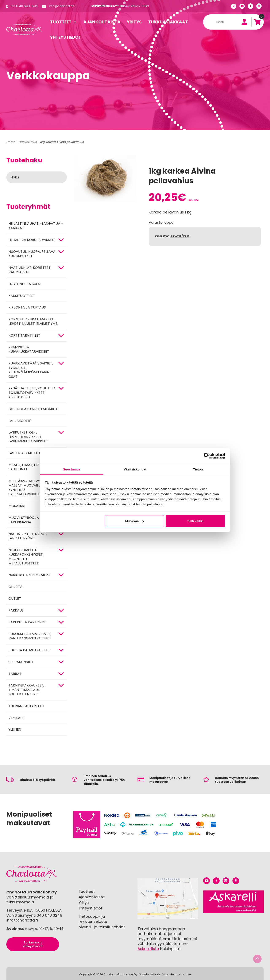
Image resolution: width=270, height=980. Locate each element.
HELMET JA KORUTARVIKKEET (32, 240)
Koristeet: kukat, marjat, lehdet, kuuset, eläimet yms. (33, 321)
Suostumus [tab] (72, 469)
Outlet (15, 599)
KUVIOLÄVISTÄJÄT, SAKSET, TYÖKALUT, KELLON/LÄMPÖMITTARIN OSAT (31, 370)
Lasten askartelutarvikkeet (34, 453)
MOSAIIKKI (17, 506)
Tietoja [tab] (198, 469)
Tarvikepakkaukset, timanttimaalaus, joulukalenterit (26, 690)
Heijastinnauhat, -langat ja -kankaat (36, 226)
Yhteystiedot (66, 37)
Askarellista (148, 949)
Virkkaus (16, 718)
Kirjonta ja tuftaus (27, 307)
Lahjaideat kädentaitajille (33, 409)
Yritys (134, 22)
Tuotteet (63, 22)
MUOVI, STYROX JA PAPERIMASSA (24, 520)
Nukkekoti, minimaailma (30, 575)
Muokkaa (134, 521)
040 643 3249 (50, 915)
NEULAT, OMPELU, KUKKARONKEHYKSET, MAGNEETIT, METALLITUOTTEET (26, 557)
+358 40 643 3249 (24, 6)
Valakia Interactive (177, 974)
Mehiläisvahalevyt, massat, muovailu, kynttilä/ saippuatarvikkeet (26, 487)
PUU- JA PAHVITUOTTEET (29, 650)
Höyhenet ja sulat (25, 284)
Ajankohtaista (102, 22)
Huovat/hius (28, 142)
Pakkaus (16, 610)
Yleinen (15, 729)
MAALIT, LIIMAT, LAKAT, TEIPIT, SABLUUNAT (32, 467)
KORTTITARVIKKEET (24, 335)
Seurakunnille (21, 662)
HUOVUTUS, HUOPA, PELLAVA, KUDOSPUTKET (32, 254)
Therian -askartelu (26, 706)
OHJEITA (16, 587)
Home (11, 142)
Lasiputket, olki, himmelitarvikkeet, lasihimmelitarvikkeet (28, 437)
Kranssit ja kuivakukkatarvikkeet (29, 349)
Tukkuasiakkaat (168, 22)
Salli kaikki (195, 521)
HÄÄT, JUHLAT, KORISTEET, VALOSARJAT (30, 270)
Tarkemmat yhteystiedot (33, 944)
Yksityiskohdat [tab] (135, 469)
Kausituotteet (22, 296)
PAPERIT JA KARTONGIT (28, 622)
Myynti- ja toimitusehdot (102, 927)
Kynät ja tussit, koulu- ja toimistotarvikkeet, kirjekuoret (32, 393)
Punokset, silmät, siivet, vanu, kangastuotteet (30, 636)
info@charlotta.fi (62, 6)
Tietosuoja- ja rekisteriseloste (93, 919)
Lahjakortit (20, 421)
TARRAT (15, 674)
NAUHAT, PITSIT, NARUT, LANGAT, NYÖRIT (28, 536)
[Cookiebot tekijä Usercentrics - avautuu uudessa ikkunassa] (207, 456)
